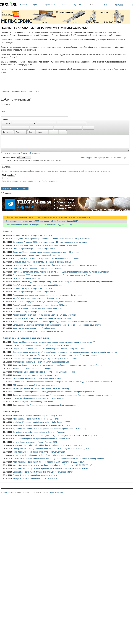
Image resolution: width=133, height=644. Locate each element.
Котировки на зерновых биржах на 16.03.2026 (32, 312)
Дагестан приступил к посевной (26, 278)
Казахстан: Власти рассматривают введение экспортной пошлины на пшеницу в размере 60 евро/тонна (57, 365)
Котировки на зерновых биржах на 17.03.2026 (32, 288)
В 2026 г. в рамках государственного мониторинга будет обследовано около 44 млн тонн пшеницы (55, 322)
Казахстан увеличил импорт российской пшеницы (34, 328)
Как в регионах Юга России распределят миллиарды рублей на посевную (44, 405)
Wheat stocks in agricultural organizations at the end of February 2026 (41, 439)
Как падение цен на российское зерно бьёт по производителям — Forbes (44, 372)
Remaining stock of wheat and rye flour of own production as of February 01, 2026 (46, 455)
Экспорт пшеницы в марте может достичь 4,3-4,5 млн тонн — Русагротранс (45, 245)
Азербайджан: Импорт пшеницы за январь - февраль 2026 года (40, 305)
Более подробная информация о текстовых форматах (102, 158)
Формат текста (10, 157)
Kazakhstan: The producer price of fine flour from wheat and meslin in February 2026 (47, 445)
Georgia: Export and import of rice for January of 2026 (35, 475)
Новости (26, 5)
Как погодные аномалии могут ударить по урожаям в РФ (37, 378)
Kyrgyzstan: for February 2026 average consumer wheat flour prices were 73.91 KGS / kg (49, 429)
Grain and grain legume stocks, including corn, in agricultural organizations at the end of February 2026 (55, 435)
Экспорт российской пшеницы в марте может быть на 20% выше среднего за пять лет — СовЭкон (55, 265)
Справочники (52, 5)
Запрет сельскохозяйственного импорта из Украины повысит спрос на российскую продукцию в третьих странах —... (63, 395)
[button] (6, 123)
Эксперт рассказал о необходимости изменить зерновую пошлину (41, 388)
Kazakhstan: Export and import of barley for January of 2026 (37, 415)
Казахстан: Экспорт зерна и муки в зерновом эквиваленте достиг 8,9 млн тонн (46, 252)
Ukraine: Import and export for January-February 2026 (35, 442)
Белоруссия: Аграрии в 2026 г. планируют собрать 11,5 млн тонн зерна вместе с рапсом (50, 242)
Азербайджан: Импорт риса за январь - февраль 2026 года (38, 298)
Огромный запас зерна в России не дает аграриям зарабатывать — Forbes (45, 359)
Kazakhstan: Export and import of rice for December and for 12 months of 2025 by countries (50, 462)
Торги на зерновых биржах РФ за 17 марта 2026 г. (34, 292)
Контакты (119, 5)
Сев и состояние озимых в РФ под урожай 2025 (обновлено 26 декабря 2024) (37, 225)
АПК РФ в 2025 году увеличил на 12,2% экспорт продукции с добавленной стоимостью (50, 302)
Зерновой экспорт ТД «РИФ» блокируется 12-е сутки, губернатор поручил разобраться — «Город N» (56, 355)
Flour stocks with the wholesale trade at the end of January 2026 (39, 452)
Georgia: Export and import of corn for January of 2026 (35, 478)
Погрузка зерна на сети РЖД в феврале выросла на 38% (37, 308)
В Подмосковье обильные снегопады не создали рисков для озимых (42, 262)
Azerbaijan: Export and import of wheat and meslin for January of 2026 (41, 422)
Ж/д (91, 5)
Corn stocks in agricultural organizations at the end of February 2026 (41, 432)
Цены (38, 5)
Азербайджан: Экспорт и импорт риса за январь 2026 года (38, 285)
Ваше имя (5, 104)
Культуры (81, 5)
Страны (67, 5)
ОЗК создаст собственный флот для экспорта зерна (35, 385)
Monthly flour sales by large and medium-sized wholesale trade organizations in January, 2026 (51, 449)
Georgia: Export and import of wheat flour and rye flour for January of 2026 (43, 472)
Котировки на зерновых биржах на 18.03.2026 (32, 235)
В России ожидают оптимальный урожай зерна (33, 402)
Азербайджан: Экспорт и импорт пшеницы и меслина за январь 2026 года (44, 315)
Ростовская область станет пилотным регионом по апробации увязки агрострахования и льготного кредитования (61, 272)
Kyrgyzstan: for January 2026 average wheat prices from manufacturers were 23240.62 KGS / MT (53, 468)
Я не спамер (8, 193)
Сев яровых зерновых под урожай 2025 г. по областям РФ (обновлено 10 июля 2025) (40, 221)
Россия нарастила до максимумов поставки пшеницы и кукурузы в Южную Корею (48, 295)
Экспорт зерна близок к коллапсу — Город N (32, 369)
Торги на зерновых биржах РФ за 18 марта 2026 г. (34, 249)
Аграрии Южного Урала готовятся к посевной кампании (36, 255)
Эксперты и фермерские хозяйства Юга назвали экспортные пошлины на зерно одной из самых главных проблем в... (63, 382)
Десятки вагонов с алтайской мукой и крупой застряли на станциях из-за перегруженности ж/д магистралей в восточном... (65, 352)
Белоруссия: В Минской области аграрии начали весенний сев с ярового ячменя (47, 259)
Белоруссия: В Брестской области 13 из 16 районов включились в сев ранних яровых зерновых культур (57, 325)
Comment (6, 119)
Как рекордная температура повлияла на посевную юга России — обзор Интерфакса (49, 349)
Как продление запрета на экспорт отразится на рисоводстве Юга (41, 362)
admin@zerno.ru (57, 492)
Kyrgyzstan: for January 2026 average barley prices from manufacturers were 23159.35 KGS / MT (53, 465)
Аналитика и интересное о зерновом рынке (26, 338)
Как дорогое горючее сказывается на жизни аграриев (35, 375)
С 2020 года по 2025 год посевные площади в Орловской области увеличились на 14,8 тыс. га (53, 275)
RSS (105, 5)
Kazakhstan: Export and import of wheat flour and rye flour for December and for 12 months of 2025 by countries (58, 459)
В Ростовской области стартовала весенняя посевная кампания (42, 318)
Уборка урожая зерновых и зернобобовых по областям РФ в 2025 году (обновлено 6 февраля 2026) (47, 217)
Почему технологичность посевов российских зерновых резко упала (42, 345)
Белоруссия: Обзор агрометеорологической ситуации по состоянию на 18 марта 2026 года (51, 239)
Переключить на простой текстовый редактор (20, 153)
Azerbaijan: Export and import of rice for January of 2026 (36, 419)
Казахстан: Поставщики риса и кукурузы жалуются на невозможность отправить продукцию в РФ (54, 342)
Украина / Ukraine (19, 92)
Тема (3, 112)
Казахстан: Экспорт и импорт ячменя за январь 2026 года (37, 269)
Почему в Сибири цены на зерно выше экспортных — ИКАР (38, 398)
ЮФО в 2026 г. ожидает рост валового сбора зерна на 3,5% (38, 331)
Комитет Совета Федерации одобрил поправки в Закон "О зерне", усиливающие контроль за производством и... (64, 282)
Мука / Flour (34, 92)
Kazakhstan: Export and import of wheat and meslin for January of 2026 (42, 425)
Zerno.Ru (6, 492)
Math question (9, 175)
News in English (11, 411)
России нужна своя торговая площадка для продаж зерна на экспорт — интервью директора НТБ (54, 392)
